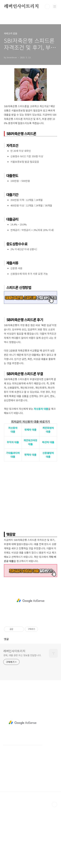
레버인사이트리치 (21, 7)
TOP (54, 804)
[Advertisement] (30, 495)
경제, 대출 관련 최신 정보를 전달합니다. (22, 655)
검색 (47, 7)
